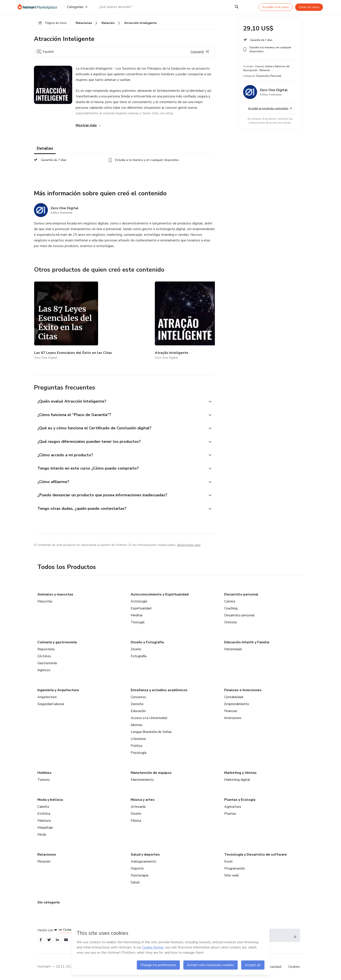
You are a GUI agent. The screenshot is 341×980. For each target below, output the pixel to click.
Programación (235, 867)
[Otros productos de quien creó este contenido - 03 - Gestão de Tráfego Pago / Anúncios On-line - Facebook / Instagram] (213, 317)
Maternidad (233, 648)
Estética (44, 813)
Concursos (138, 696)
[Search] (237, 7)
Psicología (139, 752)
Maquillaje (45, 826)
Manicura (44, 819)
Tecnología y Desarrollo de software (256, 853)
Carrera (230, 600)
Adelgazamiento (143, 860)
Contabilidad (234, 696)
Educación (138, 710)
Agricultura (233, 806)
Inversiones (233, 717)
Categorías (77, 7)
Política (136, 745)
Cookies (294, 967)
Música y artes (143, 799)
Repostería (46, 648)
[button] (120, 392)
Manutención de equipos (151, 772)
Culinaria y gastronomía (57, 641)
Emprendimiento (237, 703)
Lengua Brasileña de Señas (151, 731)
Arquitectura (47, 696)
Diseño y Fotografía (147, 641)
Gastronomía (47, 662)
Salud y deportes (145, 853)
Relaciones (47, 853)
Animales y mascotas (55, 593)
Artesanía (138, 806)
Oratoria (230, 621)
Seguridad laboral (51, 703)
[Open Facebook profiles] (41, 939)
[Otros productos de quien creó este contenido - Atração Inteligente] (110, 317)
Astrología (139, 600)
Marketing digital (237, 779)
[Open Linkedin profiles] (60, 939)
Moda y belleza (50, 799)
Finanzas (231, 710)
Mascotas (45, 600)
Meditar (137, 614)
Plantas (230, 813)
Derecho (137, 703)
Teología (138, 621)
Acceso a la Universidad (149, 717)
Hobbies (44, 772)
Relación (44, 860)
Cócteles (44, 655)
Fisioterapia (140, 874)
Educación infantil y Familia (247, 641)
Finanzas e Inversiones (243, 689)
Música (136, 819)
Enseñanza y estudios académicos (159, 689)
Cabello (43, 806)
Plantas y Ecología (240, 799)
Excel (228, 860)
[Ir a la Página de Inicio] (39, 7)
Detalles (45, 151)
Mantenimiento (142, 779)
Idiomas (137, 724)
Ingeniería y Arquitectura (58, 689)
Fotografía (139, 655)
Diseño (136, 648)
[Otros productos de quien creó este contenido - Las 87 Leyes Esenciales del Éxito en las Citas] (58, 317)
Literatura (138, 738)
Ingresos (44, 669)
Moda (42, 833)
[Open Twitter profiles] (51, 939)
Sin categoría (48, 901)
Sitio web (232, 874)
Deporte (137, 867)
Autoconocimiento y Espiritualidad (160, 593)
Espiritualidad (141, 607)
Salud (135, 881)
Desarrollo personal (241, 593)
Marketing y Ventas (240, 772)
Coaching (231, 607)
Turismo (44, 779)
